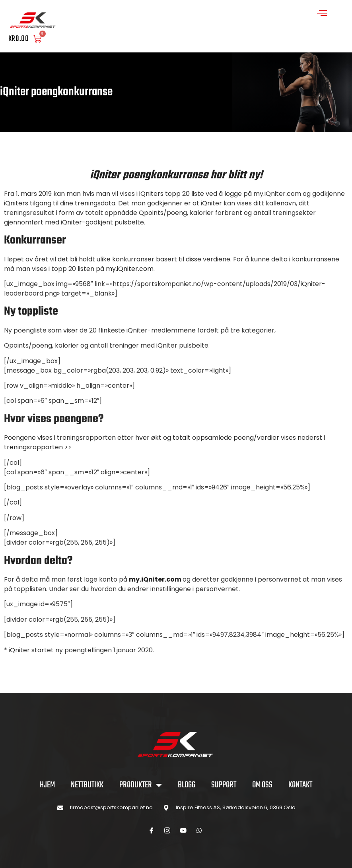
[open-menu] (322, 14)
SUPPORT (224, 785)
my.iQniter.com (130, 269)
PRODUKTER (141, 785)
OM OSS (262, 785)
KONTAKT (300, 785)
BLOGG (187, 785)
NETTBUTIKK (87, 785)
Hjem (47, 785)
